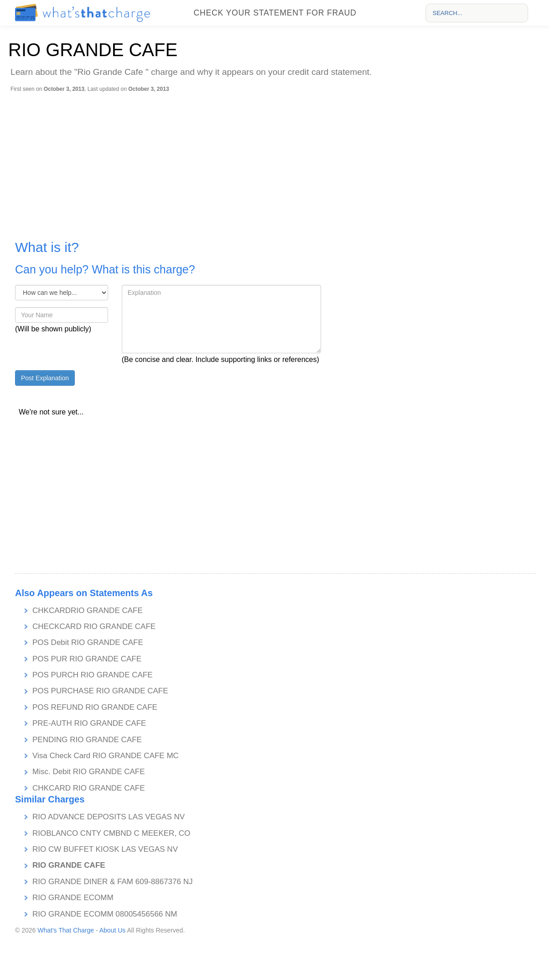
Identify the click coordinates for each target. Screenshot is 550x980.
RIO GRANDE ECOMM (73, 898)
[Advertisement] (277, 161)
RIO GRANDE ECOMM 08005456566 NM (105, 914)
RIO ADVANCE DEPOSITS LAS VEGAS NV (109, 817)
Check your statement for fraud (275, 13)
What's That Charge (66, 930)
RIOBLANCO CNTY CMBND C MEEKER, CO (111, 833)
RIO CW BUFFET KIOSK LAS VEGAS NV (105, 849)
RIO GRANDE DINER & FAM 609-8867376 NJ (112, 882)
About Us (113, 930)
